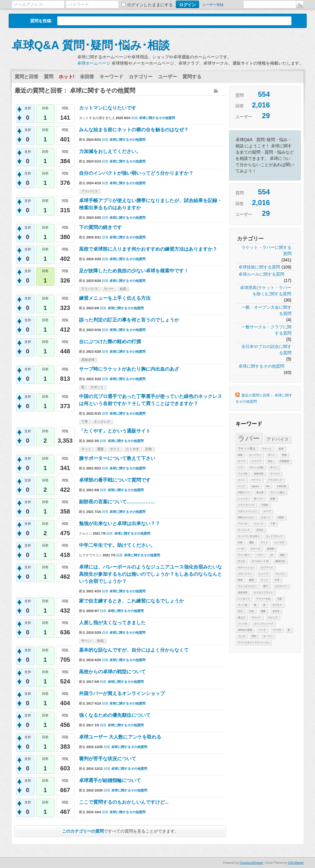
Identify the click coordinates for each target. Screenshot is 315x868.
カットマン (255, 455)
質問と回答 (27, 77)
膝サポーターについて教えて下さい (117, 458)
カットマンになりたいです (108, 108)
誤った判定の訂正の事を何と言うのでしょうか (129, 320)
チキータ (255, 549)
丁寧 (273, 524)
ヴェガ (241, 636)
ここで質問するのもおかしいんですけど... (124, 802)
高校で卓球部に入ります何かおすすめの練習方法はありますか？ (148, 249)
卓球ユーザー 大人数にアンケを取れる (120, 737)
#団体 (280, 517)
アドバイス (278, 439)
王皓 (280, 599)
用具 (284, 455)
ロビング (273, 618)
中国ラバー (244, 492)
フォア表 (243, 474)
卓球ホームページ (94, 63)
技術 (240, 455)
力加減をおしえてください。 (110, 151)
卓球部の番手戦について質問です (115, 480)
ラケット (267, 449)
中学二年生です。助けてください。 (117, 545)
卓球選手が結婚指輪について (110, 780)
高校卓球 (259, 474)
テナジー (256, 618)
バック (241, 486)
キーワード (111, 77)
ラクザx (277, 630)
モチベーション (246, 568)
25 (272, 555)
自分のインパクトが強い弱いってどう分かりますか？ (136, 173)
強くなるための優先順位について (115, 715)
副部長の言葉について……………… (117, 502)
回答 (135, 118)
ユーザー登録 (213, 5)
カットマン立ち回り (249, 536)
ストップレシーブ (263, 624)
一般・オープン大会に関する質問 (266, 310)
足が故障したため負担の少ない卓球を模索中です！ (134, 271)
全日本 (276, 611)
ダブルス (277, 605)
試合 (270, 461)
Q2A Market (296, 863)
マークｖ (256, 480)
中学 (277, 580)
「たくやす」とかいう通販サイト (115, 431)
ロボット (266, 517)
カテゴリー (141, 77)
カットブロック (274, 536)
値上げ (241, 618)
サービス (275, 474)
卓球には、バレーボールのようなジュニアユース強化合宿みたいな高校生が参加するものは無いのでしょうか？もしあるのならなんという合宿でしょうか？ (150, 574)
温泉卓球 (243, 593)
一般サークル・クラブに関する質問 (266, 330)
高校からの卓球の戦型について (112, 672)
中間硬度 (284, 461)
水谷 (252, 611)
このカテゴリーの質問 (83, 831)
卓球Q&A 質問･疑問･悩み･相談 (91, 45)
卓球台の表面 (245, 630)
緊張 (240, 580)
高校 (282, 555)
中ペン (274, 467)
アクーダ (243, 524)
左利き (260, 530)
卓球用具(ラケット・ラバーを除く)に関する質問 (266, 291)
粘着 (273, 499)
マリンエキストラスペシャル (253, 643)
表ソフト (259, 499)
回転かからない (246, 517)
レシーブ (263, 574)
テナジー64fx (263, 599)
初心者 (260, 492)
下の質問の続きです (117, 227)
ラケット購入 (277, 492)
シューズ (243, 499)
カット (241, 480)
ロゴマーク (267, 568)
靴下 (266, 586)
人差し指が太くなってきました (112, 623)
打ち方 (241, 561)
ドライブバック (246, 505)
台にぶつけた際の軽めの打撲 (110, 342)
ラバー (249, 438)
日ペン (271, 455)
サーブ (241, 461)
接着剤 (271, 549)
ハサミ (260, 555)
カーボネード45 (260, 561)
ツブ (240, 467)
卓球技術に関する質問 (259, 267)
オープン (268, 636)
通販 (252, 542)
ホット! (67, 77)
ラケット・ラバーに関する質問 (266, 250)
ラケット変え (247, 448)
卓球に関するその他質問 (261, 366)
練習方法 (280, 561)
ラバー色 (243, 605)
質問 (49, 77)
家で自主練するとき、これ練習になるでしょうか (131, 601)
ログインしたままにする (150, 5)
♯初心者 (281, 486)
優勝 (263, 611)
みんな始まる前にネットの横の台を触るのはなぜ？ (134, 130)
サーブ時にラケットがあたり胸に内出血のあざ (129, 369)
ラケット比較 (256, 467)
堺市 (254, 636)
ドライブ (256, 461)
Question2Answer (251, 863)
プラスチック (275, 480)
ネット (264, 580)
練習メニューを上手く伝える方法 (115, 298)
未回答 (87, 77)
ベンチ (262, 630)
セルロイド (281, 586)
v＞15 (241, 549)
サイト (264, 542)
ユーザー (167, 77)
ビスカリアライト (263, 593)
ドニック (259, 524)
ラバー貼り (244, 555)
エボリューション (247, 511)
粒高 (281, 449)
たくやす (280, 542)
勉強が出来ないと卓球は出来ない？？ (120, 523)
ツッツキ (243, 624)
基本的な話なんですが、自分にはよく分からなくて (134, 650)
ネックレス (244, 530)
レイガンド (244, 599)
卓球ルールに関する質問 (261, 274)
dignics (255, 486)
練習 (252, 580)
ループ (267, 511)
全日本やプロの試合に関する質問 (266, 350)
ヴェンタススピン (247, 586)
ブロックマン (245, 574)
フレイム (280, 574)
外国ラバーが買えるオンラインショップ (122, 693)
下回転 (265, 505)
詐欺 (240, 542)
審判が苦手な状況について (108, 759)
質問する (192, 77)
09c (268, 486)
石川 (240, 611)
